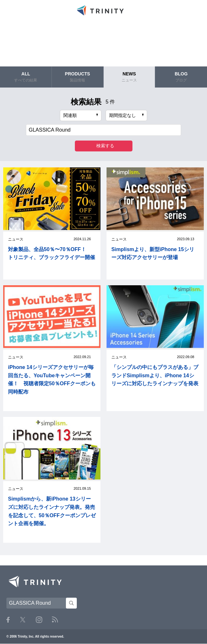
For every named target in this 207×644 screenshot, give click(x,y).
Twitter (23, 620)
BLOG (181, 77)
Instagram (39, 620)
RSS (55, 620)
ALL (26, 77)
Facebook (8, 620)
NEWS (129, 77)
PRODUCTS (78, 77)
